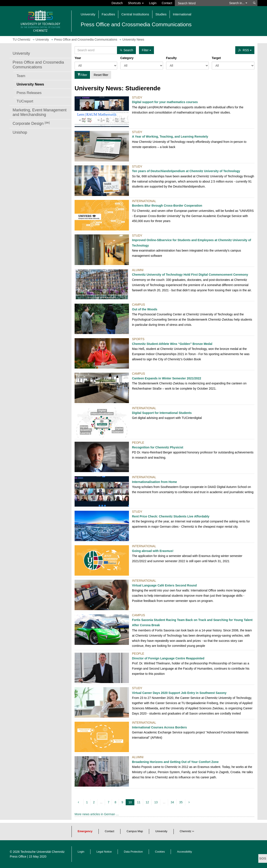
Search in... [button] (238, 3)
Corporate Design (31, 123)
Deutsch (117, 3)
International (144, 201)
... (101, 802)
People (138, 443)
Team (21, 76)
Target (216, 58)
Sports (138, 339)
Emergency (85, 831)
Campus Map (135, 831)
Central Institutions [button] (135, 14)
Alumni (138, 270)
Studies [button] (161, 14)
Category (127, 58)
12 (147, 802)
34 (172, 802)
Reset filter (101, 75)
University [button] (88, 14)
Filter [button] (146, 50)
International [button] (182, 14)
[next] (190, 802)
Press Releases (29, 93)
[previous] (79, 802)
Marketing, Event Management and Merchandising (40, 112)
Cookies (160, 852)
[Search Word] (200, 3)
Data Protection (133, 852)
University (21, 53)
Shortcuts (136, 3)
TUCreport (25, 101)
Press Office (18, 856)
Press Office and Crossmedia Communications (38, 65)
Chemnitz (186, 831)
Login (153, 3)
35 (181, 802)
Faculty (171, 58)
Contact (167, 3)
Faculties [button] (108, 14)
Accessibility (184, 852)
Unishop (20, 132)
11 (139, 802)
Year (78, 58)
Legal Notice (104, 852)
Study (137, 97)
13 (156, 802)
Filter (82, 75)
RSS (245, 50)
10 (131, 802)
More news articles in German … (97, 814)
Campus (139, 305)
